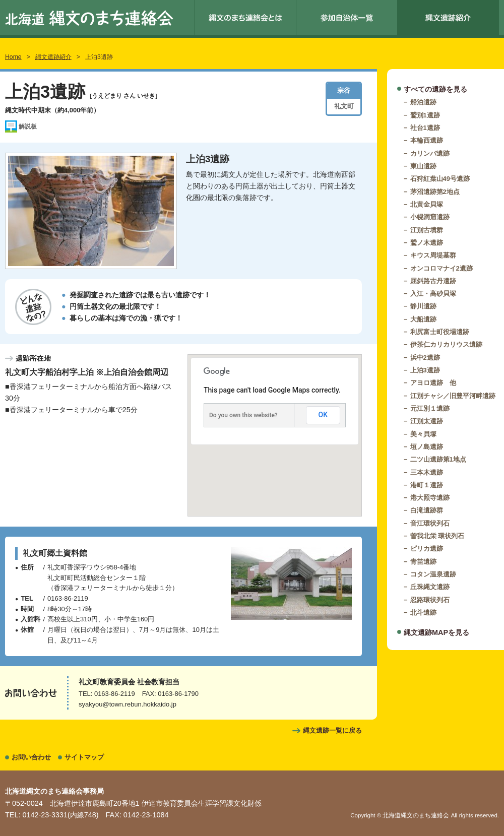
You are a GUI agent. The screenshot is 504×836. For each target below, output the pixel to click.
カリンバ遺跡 (430, 153)
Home (13, 57)
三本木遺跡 (427, 472)
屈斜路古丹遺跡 (433, 281)
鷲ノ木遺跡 (427, 243)
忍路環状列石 (430, 600)
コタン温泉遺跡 (433, 574)
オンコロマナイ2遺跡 (442, 268)
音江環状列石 (430, 523)
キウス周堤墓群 (433, 255)
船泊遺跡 (423, 102)
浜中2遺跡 (425, 358)
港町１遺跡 (427, 485)
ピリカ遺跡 (427, 549)
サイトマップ (84, 757)
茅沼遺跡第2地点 (435, 192)
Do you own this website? (243, 415)
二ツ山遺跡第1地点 (438, 459)
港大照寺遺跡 (430, 498)
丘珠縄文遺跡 (430, 587)
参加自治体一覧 (347, 18)
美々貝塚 (423, 434)
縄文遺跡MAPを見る (436, 632)
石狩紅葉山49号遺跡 (440, 179)
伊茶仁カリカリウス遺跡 (446, 344)
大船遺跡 (423, 319)
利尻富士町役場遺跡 (440, 332)
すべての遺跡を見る (435, 89)
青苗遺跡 (423, 562)
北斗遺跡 (423, 613)
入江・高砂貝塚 (433, 294)
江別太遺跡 (427, 421)
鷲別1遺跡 (425, 115)
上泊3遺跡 (425, 370)
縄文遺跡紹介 (448, 18)
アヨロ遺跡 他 (433, 383)
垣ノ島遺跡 (427, 447)
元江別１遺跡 (430, 408)
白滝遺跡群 (427, 510)
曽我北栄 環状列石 (437, 536)
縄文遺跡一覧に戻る (332, 730)
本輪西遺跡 (427, 140)
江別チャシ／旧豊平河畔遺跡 (453, 396)
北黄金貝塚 (427, 204)
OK (323, 415)
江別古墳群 (427, 230)
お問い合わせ (31, 757)
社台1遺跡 (425, 128)
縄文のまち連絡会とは (245, 18)
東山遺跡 (423, 166)
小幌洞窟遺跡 (430, 217)
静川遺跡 (423, 306)
